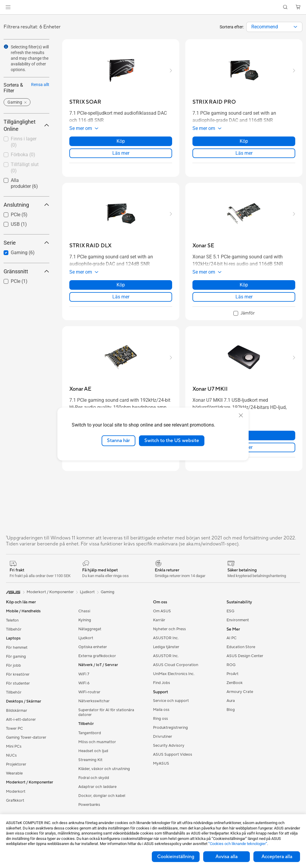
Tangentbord (90, 733)
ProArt (232, 674)
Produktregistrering (170, 728)
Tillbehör (14, 629)
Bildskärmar (17, 711)
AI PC (232, 638)
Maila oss (161, 710)
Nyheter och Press (169, 629)
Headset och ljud (93, 751)
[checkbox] (24, 142)
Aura (231, 701)
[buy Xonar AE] (80, 389)
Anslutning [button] (26, 205)
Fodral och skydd (94, 778)
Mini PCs (14, 746)
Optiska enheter (93, 647)
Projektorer (16, 764)
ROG (231, 665)
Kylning (85, 620)
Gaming (108, 592)
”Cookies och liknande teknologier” (238, 844)
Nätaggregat (90, 629)
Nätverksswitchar (94, 701)
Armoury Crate (240, 692)
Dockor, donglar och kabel (102, 796)
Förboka (23, 155)
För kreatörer (18, 674)
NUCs (11, 755)
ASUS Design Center (245, 656)
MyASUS (161, 763)
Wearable (14, 773)
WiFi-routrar (89, 692)
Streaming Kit (90, 760)
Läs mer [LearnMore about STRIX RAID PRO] (244, 153)
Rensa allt (40, 85)
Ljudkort (86, 638)
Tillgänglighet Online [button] (26, 125)
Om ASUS (162, 611)
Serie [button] (26, 243)
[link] (153, 7)
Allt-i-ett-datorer (21, 720)
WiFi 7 (84, 674)
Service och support (171, 701)
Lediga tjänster (166, 647)
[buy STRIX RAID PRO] (214, 102)
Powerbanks (89, 805)
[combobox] (274, 27)
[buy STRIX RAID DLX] (90, 246)
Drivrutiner (163, 737)
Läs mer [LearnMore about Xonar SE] (244, 297)
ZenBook (235, 683)
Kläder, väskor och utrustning (104, 769)
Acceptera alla (277, 857)
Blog (231, 710)
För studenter (18, 683)
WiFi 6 (84, 683)
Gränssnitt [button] (26, 271)
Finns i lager (24, 142)
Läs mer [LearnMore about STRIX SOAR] (121, 153)
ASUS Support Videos (173, 754)
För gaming (16, 657)
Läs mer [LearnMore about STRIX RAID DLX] (121, 297)
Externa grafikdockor (97, 656)
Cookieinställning (176, 857)
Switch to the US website (172, 441)
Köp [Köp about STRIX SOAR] (121, 141)
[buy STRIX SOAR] (85, 102)
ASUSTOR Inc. (166, 638)
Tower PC (14, 729)
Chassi (84, 611)
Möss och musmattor (97, 742)
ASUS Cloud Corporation (176, 665)
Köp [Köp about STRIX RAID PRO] (244, 141)
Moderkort (16, 792)
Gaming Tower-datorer (26, 737)
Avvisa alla (227, 857)
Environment (238, 620)
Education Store (241, 647)
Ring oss (160, 719)
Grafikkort (15, 800)
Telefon (12, 620)
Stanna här (118, 441)
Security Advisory (169, 746)
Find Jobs (162, 683)
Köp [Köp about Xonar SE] (244, 285)
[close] (241, 415)
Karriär (159, 620)
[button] (8, 7)
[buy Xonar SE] (203, 246)
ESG (230, 611)
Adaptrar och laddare (97, 787)
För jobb (13, 665)
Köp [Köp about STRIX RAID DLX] (121, 285)
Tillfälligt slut (25, 168)
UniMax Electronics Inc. (174, 674)
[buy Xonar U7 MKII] (210, 389)
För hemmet (17, 648)
